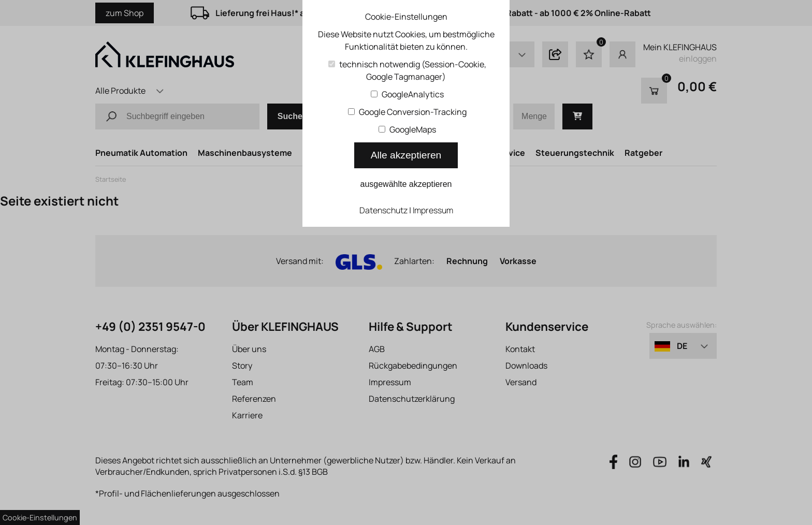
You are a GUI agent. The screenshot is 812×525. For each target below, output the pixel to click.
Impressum (433, 210)
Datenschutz (383, 210)
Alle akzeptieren (406, 155)
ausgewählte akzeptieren (406, 184)
